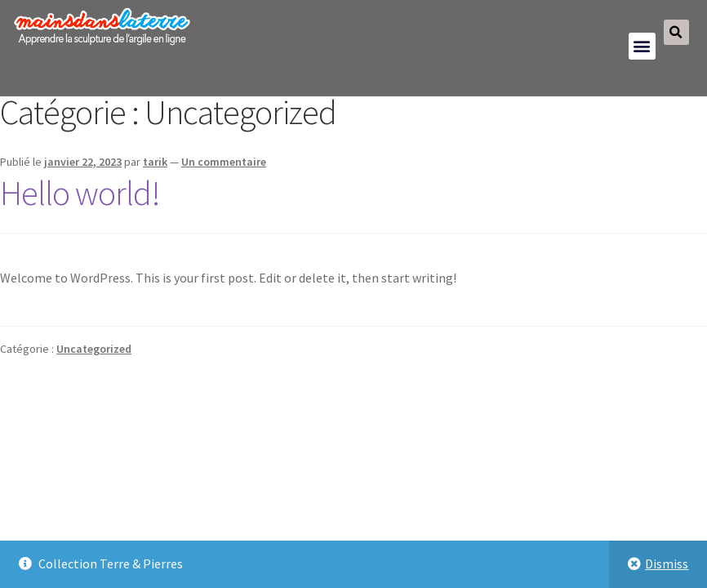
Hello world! (80, 193)
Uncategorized (94, 349)
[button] (642, 46)
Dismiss (667, 563)
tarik (155, 162)
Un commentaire (224, 162)
